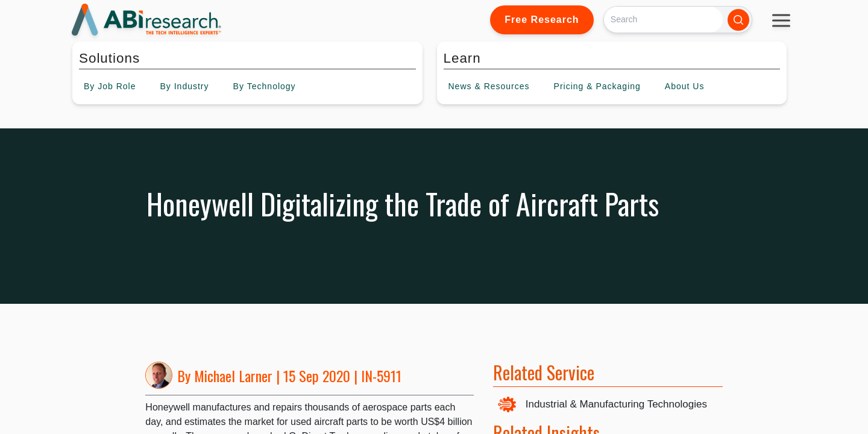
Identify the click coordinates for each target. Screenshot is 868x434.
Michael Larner (233, 376)
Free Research (542, 20)
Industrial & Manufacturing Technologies (616, 404)
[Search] (663, 20)
